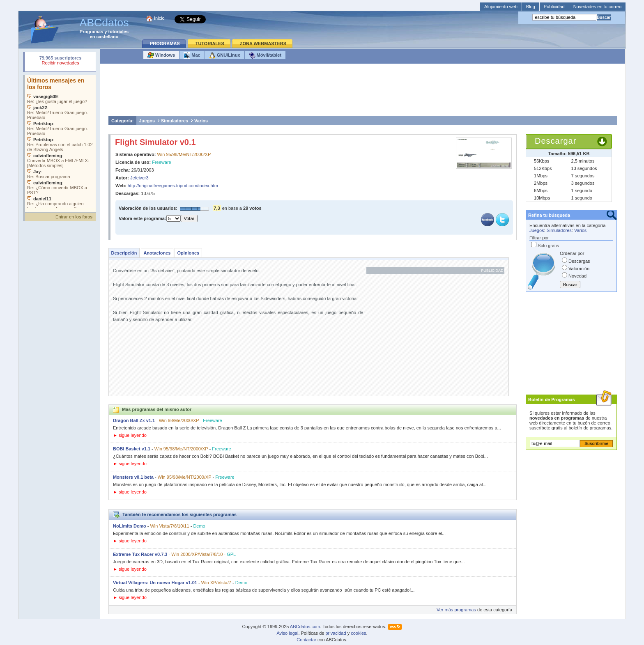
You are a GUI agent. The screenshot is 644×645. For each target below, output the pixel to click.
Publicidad (554, 7)
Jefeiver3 (139, 178)
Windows (161, 55)
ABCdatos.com (305, 627)
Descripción (124, 253)
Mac (192, 55)
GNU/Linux (225, 55)
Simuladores (175, 121)
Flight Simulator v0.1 (155, 142)
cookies (358, 633)
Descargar (555, 141)
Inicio (159, 18)
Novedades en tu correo (597, 7)
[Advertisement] (363, 92)
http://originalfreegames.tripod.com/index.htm (173, 186)
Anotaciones (157, 253)
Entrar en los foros (74, 217)
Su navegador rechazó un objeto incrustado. (60, 61)
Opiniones (188, 253)
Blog (531, 7)
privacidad (336, 633)
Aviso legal (287, 633)
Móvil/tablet (265, 55)
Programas (91, 32)
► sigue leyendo (130, 435)
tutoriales (119, 32)
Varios (201, 121)
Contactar (306, 640)
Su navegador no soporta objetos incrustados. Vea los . (60, 142)
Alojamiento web (501, 7)
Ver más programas (456, 610)
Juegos (147, 121)
